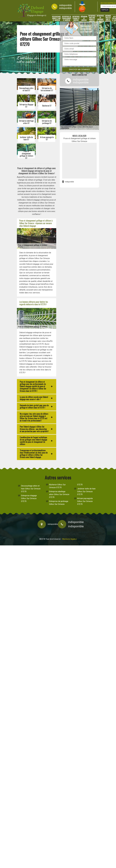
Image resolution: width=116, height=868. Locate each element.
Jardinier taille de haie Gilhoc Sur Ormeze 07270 (86, 492)
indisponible (66, 5)
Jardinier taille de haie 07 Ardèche (108, 18)
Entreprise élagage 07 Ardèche (76, 18)
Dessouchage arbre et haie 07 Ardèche (56, 18)
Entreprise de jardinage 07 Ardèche (100, 18)
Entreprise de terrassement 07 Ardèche (67, 18)
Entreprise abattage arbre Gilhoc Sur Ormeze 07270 (59, 494)
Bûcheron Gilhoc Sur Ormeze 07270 (57, 486)
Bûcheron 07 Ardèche (84, 18)
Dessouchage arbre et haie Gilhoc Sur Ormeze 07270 (31, 489)
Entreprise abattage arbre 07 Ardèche (92, 18)
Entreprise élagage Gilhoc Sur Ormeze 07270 (29, 498)
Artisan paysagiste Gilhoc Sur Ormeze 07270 (85, 501)
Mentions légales (69, 539)
